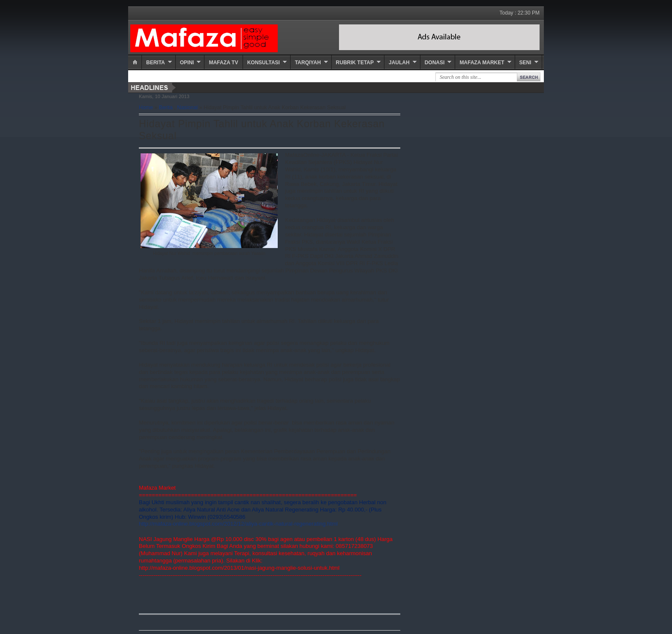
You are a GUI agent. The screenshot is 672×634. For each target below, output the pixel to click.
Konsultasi (264, 63)
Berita (156, 63)
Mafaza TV (223, 63)
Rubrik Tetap (355, 63)
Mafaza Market (482, 63)
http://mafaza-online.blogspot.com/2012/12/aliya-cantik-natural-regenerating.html (238, 524)
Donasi (435, 63)
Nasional (187, 108)
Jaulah (399, 63)
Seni (525, 63)
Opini (187, 63)
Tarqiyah (308, 63)
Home (146, 108)
